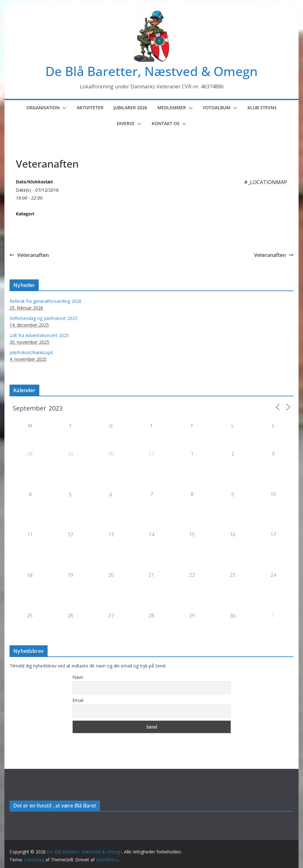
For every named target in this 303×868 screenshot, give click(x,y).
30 (233, 616)
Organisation (43, 108)
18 (30, 575)
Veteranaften (29, 255)
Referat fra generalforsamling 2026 (46, 301)
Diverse (126, 123)
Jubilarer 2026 (130, 108)
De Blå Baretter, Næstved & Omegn (151, 71)
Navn (78, 677)
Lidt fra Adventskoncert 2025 (39, 335)
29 (70, 454)
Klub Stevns (262, 108)
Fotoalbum (217, 108)
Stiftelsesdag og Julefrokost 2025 (43, 318)
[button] (63, 108)
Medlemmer (172, 108)
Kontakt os (166, 123)
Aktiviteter (90, 108)
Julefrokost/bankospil (31, 352)
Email (78, 700)
